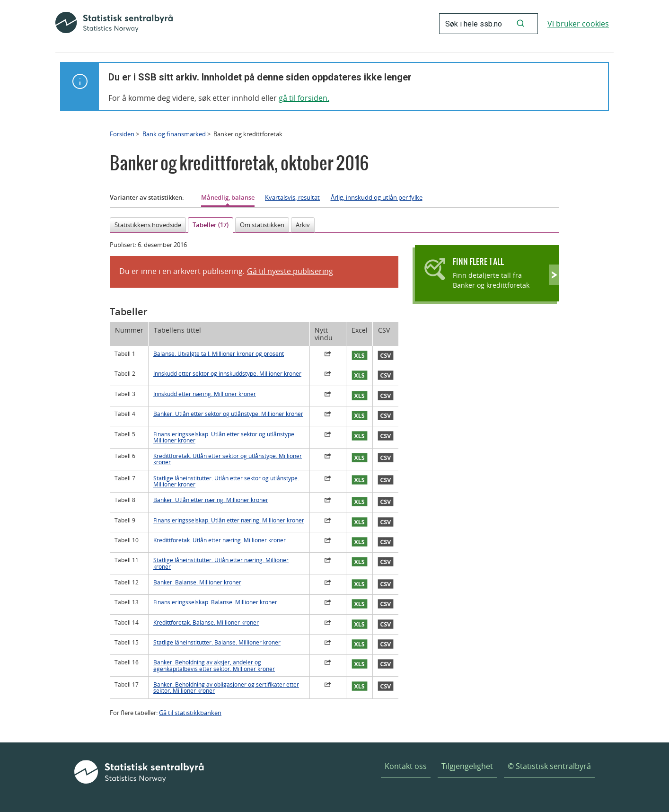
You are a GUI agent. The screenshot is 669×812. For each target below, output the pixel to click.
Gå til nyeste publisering (290, 271)
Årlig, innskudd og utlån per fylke (377, 197)
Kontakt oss (406, 766)
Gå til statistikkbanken (190, 713)
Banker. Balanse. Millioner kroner (197, 582)
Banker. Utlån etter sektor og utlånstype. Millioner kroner (228, 414)
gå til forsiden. (304, 98)
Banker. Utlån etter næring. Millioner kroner (211, 500)
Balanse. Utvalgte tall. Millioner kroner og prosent (219, 354)
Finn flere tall (478, 261)
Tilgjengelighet (467, 766)
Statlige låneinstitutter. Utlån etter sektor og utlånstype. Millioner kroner (226, 481)
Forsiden (122, 134)
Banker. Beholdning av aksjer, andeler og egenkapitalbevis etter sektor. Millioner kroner (214, 665)
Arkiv (303, 225)
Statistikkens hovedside (148, 225)
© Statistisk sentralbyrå (549, 766)
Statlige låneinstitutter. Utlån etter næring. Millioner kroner (221, 563)
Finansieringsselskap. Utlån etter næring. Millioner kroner (229, 520)
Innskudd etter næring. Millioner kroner (205, 394)
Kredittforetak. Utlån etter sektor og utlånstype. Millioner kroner (228, 459)
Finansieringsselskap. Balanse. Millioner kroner (215, 602)
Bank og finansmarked (175, 134)
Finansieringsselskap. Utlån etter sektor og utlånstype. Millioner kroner (224, 437)
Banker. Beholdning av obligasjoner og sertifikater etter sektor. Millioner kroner (226, 688)
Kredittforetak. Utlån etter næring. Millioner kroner (220, 540)
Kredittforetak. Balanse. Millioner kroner (206, 622)
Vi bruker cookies (578, 24)
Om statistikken (262, 225)
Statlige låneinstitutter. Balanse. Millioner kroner (217, 642)
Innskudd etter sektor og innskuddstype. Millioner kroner (227, 374)
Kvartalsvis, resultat (292, 197)
